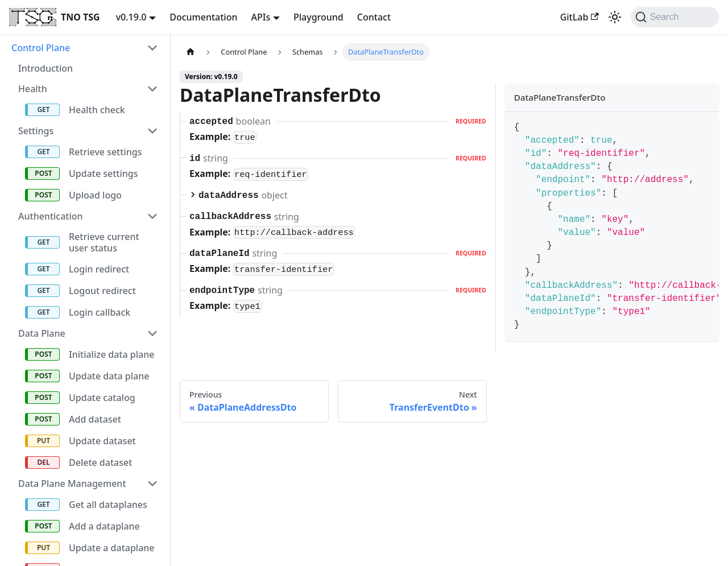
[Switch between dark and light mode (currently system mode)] (615, 17)
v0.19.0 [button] (131, 17)
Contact (374, 17)
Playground (318, 17)
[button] (85, 48)
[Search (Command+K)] (675, 17)
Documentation (203, 17)
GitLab (580, 17)
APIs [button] (261, 17)
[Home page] (191, 52)
